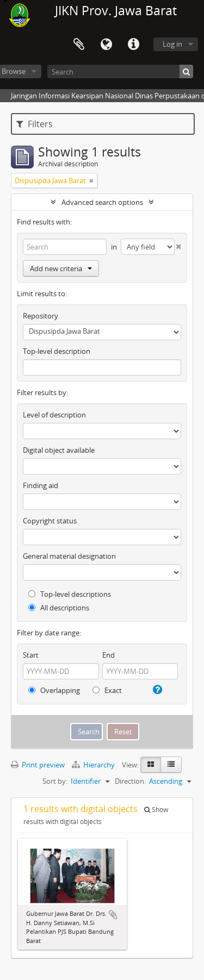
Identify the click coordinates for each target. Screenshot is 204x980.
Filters (35, 124)
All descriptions (59, 608)
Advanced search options (102, 202)
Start (31, 655)
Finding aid (41, 485)
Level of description (54, 415)
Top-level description (57, 351)
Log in (172, 44)
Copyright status (50, 521)
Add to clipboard (113, 915)
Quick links (133, 45)
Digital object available (59, 450)
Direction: (130, 781)
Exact (107, 690)
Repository (41, 316)
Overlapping (54, 690)
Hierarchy (94, 765)
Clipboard (79, 45)
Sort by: (55, 781)
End (109, 655)
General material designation (69, 556)
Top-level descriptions (70, 594)
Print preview (38, 765)
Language (106, 45)
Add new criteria (61, 269)
